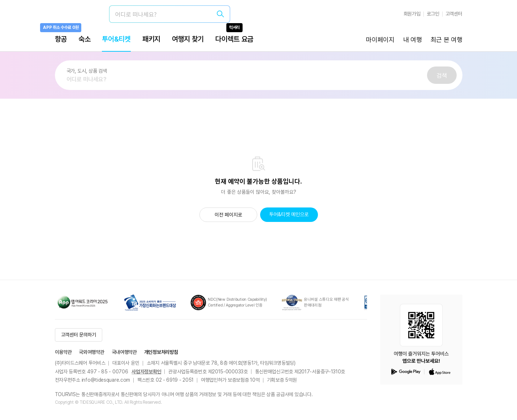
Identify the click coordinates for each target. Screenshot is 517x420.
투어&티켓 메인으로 (289, 214)
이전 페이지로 (228, 215)
